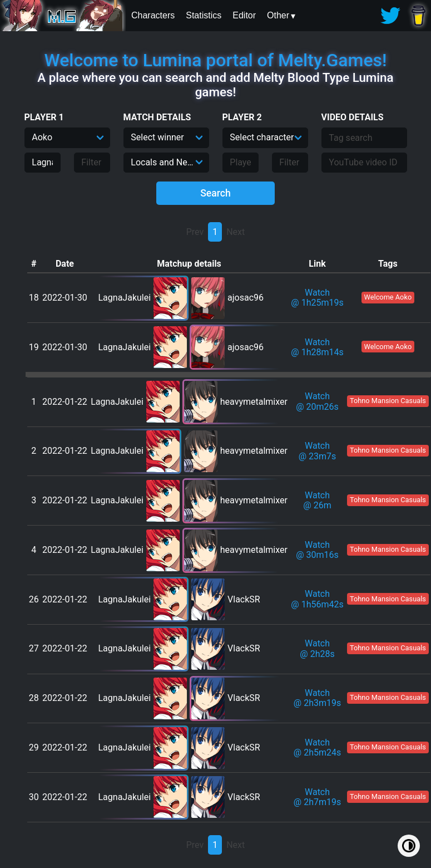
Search (215, 193)
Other (278, 15)
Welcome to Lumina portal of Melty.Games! (216, 60)
